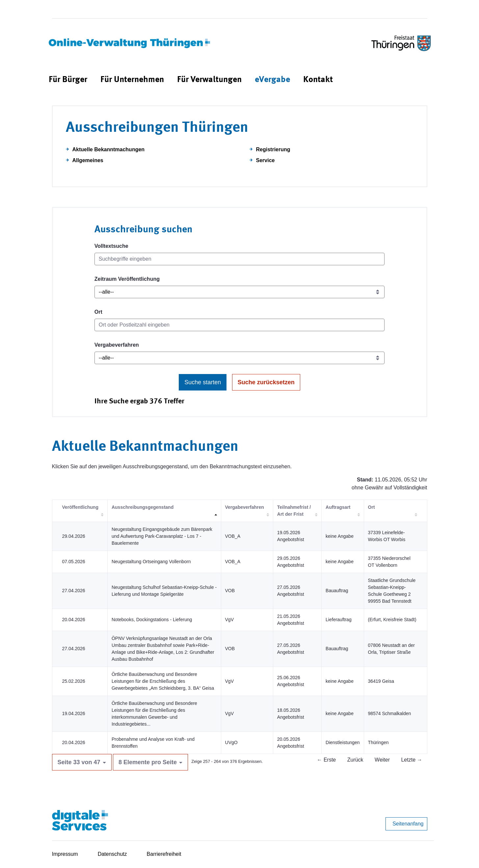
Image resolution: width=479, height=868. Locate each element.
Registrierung (273, 149)
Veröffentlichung (80, 507)
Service (266, 160)
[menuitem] (68, 80)
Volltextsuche (111, 246)
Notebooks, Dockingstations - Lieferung (152, 620)
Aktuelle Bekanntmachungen (109, 149)
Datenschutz (112, 854)
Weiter (382, 760)
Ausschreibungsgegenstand (143, 507)
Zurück (355, 760)
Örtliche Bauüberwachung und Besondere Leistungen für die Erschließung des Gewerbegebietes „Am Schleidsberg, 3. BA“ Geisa (163, 681)
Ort (98, 312)
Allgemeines (88, 160)
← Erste (326, 760)
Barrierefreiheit (164, 854)
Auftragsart (338, 507)
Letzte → (412, 760)
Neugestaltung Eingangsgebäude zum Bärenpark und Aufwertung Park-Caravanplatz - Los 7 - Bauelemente (162, 536)
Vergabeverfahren (117, 345)
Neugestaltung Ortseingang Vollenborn (151, 562)
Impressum (65, 854)
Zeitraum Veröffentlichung (127, 279)
